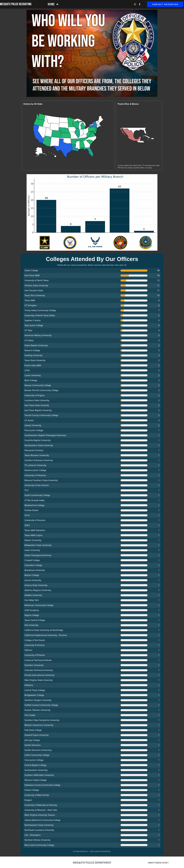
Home (53, 4)
